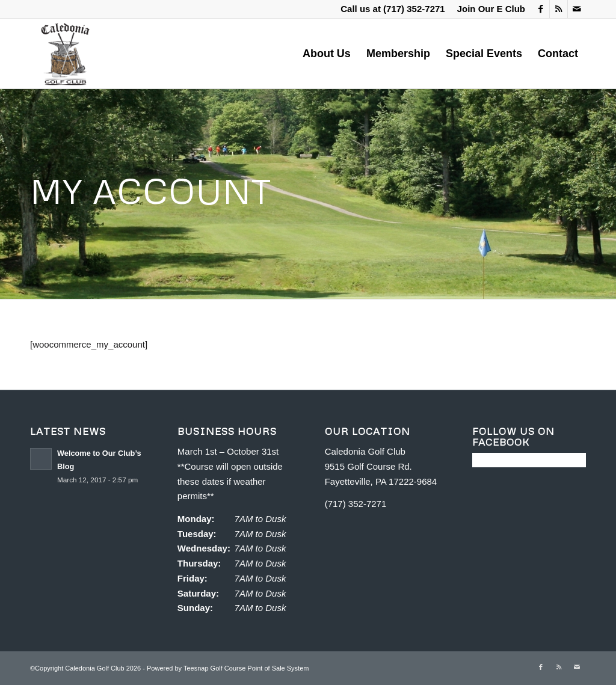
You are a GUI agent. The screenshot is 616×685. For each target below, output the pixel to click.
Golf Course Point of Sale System (260, 668)
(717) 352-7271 (414, 9)
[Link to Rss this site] (559, 9)
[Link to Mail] (577, 9)
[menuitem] (488, 9)
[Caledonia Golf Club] (65, 54)
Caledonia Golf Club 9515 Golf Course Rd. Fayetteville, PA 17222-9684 (381, 466)
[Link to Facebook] (541, 9)
